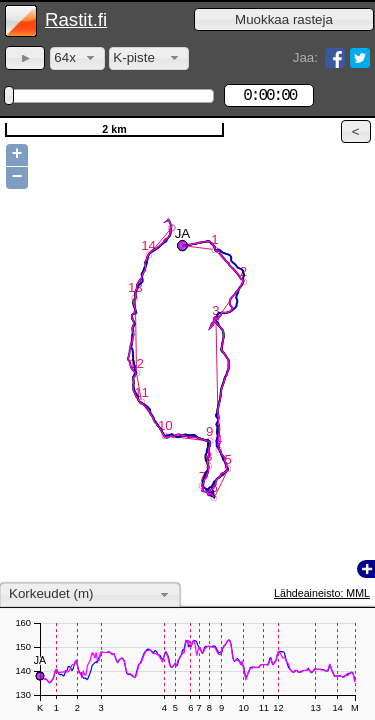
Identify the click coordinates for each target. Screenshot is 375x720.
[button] (284, 19)
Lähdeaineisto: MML (322, 593)
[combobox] (77, 58)
